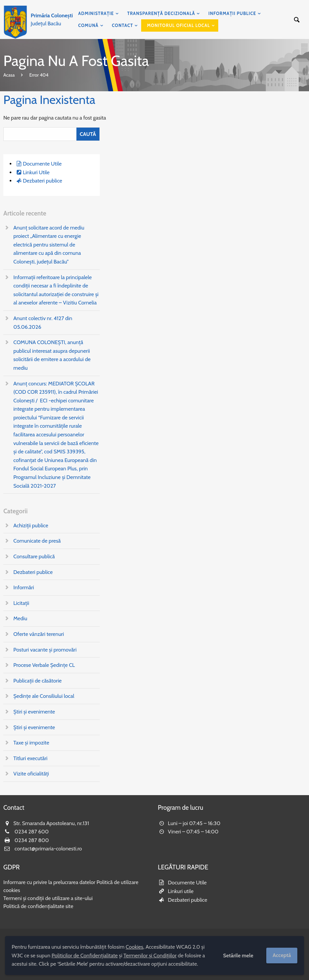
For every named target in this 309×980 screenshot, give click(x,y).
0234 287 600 (32, 832)
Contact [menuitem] (122, 25)
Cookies (135, 947)
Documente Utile (42, 164)
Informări (24, 587)
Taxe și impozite (31, 743)
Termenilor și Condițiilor (150, 956)
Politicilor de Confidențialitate (84, 956)
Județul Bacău (52, 19)
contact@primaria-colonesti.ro (48, 849)
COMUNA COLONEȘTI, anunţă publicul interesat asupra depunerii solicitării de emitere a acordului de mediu (52, 355)
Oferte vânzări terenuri (39, 634)
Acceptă (282, 955)
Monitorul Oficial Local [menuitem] (179, 25)
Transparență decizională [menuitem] (161, 13)
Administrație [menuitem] (96, 13)
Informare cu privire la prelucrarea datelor (49, 882)
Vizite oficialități (31, 774)
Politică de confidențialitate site (38, 906)
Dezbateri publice (42, 181)
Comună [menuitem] (88, 25)
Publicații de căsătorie (38, 681)
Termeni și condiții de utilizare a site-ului (48, 898)
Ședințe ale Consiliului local (44, 696)
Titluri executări (30, 758)
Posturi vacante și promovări (45, 650)
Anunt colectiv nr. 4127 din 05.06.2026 (43, 323)
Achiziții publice (31, 525)
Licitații (21, 603)
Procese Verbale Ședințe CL (44, 665)
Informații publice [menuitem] (232, 13)
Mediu (20, 618)
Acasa (9, 75)
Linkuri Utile (36, 172)
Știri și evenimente (34, 712)
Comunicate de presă (37, 541)
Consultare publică (34, 556)
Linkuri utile (181, 891)
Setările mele (238, 956)
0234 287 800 (32, 840)
